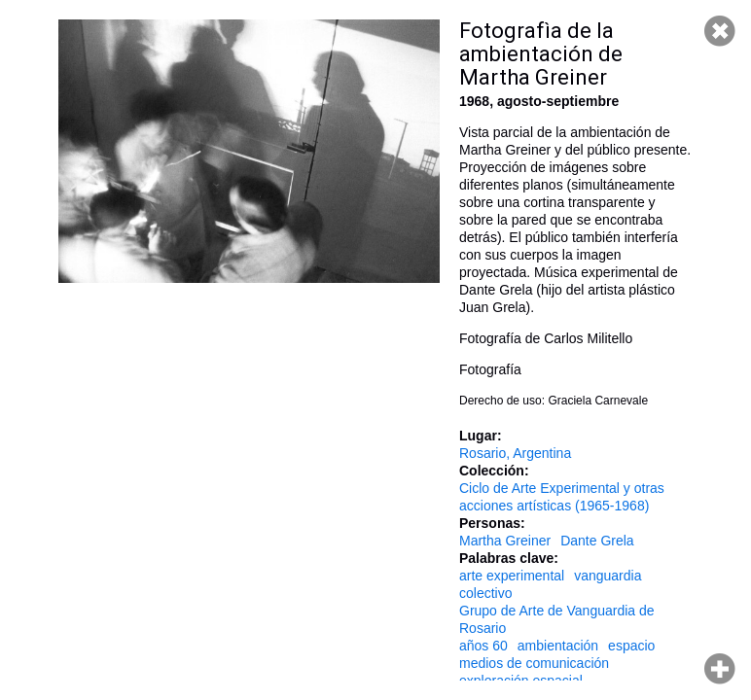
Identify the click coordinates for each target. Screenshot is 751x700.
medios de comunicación (534, 663)
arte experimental (512, 576)
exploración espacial (521, 681)
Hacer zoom (720, 669)
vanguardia (608, 576)
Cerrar (720, 31)
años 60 (483, 646)
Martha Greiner (505, 541)
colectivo (485, 593)
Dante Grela (597, 541)
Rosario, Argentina (515, 453)
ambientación (558, 646)
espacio (631, 646)
